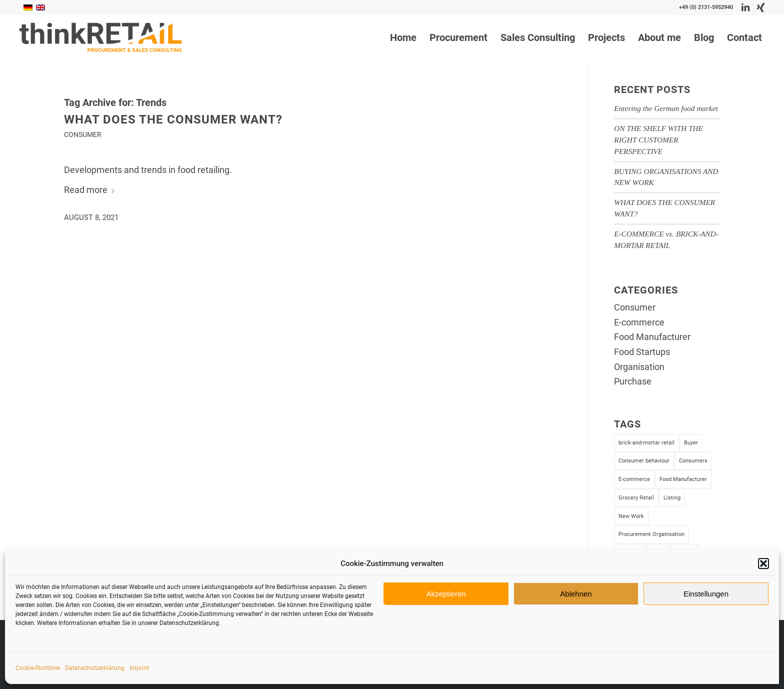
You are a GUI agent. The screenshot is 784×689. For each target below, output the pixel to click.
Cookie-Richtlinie (38, 668)
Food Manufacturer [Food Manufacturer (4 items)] (683, 479)
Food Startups (642, 352)
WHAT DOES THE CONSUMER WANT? (173, 119)
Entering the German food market (666, 108)
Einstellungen (706, 594)
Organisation (639, 367)
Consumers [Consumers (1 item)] (693, 461)
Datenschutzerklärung (95, 668)
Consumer (83, 135)
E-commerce (639, 322)
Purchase (633, 381)
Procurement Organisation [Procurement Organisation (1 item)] (651, 534)
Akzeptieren (446, 594)
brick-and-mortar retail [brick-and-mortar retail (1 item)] (646, 443)
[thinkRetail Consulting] (100, 37)
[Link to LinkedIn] (746, 7)
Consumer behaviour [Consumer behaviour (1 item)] (644, 461)
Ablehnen (576, 594)
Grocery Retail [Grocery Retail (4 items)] (636, 498)
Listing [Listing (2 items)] (672, 498)
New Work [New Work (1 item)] (631, 516)
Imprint (139, 668)
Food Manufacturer (652, 337)
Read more (90, 190)
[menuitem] (403, 37)
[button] (763, 563)
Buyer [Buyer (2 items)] (691, 443)
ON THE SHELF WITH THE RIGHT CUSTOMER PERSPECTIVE (658, 140)
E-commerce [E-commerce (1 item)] (634, 479)
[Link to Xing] (761, 7)
